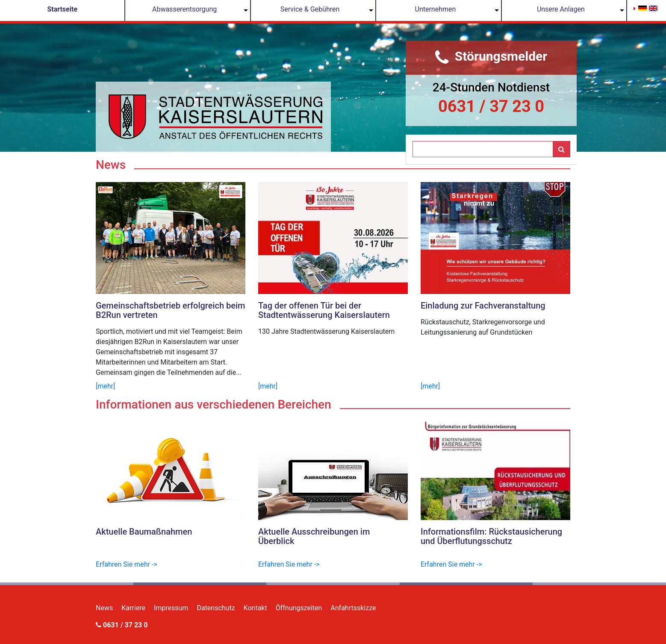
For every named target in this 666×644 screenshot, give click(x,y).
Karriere (133, 608)
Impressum (171, 608)
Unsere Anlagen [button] (561, 9)
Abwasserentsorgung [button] (184, 9)
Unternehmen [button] (436, 9)
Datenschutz (216, 608)
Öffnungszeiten (299, 608)
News (104, 608)
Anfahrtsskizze (353, 608)
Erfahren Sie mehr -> (127, 564)
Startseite (62, 9)
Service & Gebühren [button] (310, 9)
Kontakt (255, 608)
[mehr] (105, 386)
